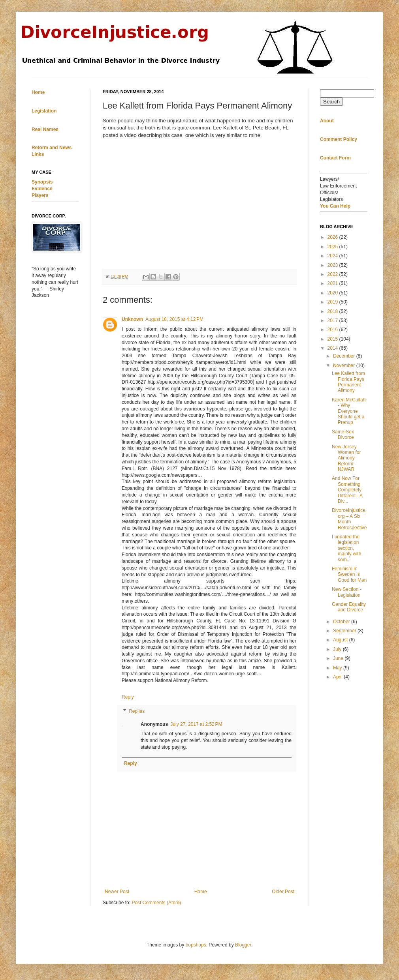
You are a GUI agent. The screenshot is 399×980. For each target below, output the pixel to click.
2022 (333, 274)
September (345, 631)
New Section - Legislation (347, 592)
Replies (137, 711)
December (345, 356)
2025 (333, 247)
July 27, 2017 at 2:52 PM (196, 724)
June (339, 658)
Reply (128, 697)
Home (201, 892)
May (338, 668)
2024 (333, 256)
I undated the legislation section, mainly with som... (346, 548)
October (342, 622)
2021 (333, 283)
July (338, 649)
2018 (333, 311)
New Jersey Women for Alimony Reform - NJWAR (346, 458)
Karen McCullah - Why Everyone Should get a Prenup (349, 411)
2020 (333, 293)
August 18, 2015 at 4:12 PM (174, 319)
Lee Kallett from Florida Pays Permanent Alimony (348, 382)
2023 (333, 265)
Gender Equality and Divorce (349, 607)
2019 (333, 302)
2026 (333, 237)
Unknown (132, 319)
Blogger (243, 945)
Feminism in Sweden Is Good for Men (349, 574)
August (341, 640)
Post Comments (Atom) (156, 903)
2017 (333, 320)
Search (331, 102)
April (338, 677)
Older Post (283, 892)
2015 (333, 339)
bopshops (196, 945)
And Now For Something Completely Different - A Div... (347, 490)
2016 (333, 330)
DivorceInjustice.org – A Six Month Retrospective (349, 519)
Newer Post (117, 892)
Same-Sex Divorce (343, 435)
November (345, 365)
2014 (333, 348)
